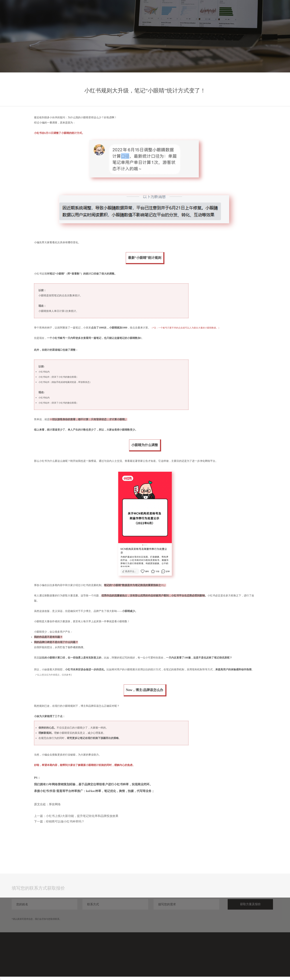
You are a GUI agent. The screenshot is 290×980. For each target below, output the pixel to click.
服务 (222, 11)
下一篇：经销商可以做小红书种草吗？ (59, 821)
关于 (262, 11)
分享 (249, 11)
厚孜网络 (55, 804)
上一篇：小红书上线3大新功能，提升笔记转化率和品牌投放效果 (76, 816)
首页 (209, 11)
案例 (235, 11)
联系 (275, 11)
